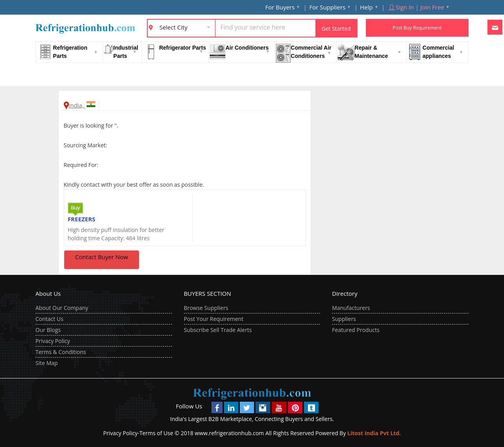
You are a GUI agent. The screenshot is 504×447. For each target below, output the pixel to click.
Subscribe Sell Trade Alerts (218, 330)
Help (366, 7)
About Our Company (62, 308)
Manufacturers (351, 308)
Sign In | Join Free (416, 7)
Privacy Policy (53, 341)
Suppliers (344, 319)
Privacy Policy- (121, 433)
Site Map (47, 363)
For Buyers (280, 7)
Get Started (336, 29)
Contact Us (49, 319)
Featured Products (356, 330)
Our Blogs (48, 330)
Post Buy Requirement (417, 28)
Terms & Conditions (61, 352)
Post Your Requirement (214, 319)
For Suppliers (327, 7)
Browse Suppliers (206, 308)
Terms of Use (156, 433)
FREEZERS (82, 219)
